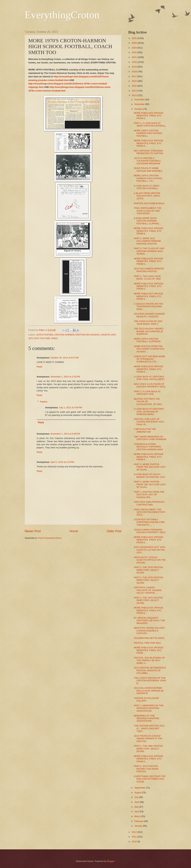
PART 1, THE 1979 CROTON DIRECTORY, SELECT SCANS (148, 600)
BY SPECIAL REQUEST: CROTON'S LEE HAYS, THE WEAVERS (149, 621)
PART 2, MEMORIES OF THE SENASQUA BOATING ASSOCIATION (149, 708)
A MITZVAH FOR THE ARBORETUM (145, 430)
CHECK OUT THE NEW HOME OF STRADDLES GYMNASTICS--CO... (149, 359)
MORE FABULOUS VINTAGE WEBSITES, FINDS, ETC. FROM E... (149, 116)
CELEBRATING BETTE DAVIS (149, 638)
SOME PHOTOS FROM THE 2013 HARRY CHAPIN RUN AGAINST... (149, 349)
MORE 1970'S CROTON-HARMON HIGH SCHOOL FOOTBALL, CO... (148, 178)
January (139, 826)
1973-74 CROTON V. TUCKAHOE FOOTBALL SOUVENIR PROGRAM (147, 161)
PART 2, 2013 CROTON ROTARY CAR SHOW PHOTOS (146, 769)
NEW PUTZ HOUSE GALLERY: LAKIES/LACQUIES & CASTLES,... (150, 631)
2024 (135, 48)
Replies (44, 402)
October (139, 109)
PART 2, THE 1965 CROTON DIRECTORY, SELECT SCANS (148, 749)
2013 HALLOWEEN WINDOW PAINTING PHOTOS (149, 270)
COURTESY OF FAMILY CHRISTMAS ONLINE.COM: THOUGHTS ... (149, 522)
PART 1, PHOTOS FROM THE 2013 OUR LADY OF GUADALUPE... (149, 495)
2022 (135, 52)
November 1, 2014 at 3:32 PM (65, 377)
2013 (135, 95)
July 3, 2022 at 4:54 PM (70, 408)
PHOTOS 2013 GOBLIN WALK (149, 203)
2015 (135, 86)
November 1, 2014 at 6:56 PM (65, 434)
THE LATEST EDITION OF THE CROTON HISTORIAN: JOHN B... (150, 681)
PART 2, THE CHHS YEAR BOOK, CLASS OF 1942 (147, 277)
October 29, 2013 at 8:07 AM (65, 358)
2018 (135, 72)
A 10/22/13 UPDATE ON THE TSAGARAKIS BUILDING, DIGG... (148, 306)
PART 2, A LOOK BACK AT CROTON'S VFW (147, 393)
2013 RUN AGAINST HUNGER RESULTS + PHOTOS (149, 315)
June (137, 802)
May (137, 807)
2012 (135, 832)
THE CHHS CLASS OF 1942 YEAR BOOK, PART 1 (148, 323)
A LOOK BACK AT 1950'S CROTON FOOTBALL (147, 187)
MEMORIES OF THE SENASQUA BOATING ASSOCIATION (146, 718)
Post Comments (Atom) (50, 538)
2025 (135, 43)
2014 (135, 91)
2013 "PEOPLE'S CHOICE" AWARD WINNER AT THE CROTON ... (148, 739)
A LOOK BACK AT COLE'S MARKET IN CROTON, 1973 (149, 476)
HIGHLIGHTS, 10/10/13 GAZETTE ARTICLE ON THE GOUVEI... (150, 560)
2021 (135, 57)
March (138, 816)
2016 (135, 81)
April (137, 811)
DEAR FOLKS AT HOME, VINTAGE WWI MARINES (148, 169)
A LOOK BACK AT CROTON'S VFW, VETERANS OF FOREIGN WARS (149, 412)
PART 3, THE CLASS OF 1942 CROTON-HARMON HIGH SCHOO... (149, 251)
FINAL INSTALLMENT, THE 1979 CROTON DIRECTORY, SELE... (150, 512)
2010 (135, 842)
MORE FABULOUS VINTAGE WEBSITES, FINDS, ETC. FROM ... (149, 650)
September (140, 788)
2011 (135, 837)
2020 (135, 62)
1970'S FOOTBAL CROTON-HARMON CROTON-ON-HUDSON (68, 335)
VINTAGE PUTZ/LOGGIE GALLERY (146, 699)
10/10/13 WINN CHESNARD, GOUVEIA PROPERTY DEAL (150, 531)
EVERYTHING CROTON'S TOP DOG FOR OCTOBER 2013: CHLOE (150, 779)
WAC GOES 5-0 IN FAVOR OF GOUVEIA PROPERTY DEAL (150, 385)
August (138, 793)
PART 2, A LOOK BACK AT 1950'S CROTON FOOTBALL (150, 124)
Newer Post (33, 531)
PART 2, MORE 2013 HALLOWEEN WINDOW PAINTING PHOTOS (147, 241)
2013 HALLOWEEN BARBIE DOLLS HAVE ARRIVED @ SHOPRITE (149, 691)
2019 (135, 67)
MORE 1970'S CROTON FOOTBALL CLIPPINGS (147, 340)
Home (74, 531)
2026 (135, 38)
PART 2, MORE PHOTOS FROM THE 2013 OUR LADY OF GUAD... (150, 484)
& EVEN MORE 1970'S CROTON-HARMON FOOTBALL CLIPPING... (147, 221)
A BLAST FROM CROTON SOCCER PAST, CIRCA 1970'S (147, 196)
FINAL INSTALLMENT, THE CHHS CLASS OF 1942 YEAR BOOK (148, 211)
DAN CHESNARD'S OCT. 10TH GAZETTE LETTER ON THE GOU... (150, 550)
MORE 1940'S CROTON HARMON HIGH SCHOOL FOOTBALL (148, 133)
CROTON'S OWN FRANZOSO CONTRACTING (149, 503)
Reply (39, 367)
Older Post (114, 531)
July (137, 797)
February (139, 821)
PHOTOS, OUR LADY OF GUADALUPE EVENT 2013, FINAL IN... (149, 422)
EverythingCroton (62, 15)
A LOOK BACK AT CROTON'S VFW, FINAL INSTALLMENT (149, 378)
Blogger (111, 861)
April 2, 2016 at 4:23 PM (62, 462)
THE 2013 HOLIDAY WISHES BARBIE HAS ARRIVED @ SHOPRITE (149, 331)
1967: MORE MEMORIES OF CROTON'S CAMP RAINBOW (150, 438)
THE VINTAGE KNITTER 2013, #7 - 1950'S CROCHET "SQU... (149, 728)
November (140, 104)
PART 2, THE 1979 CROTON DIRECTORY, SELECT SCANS (148, 580)
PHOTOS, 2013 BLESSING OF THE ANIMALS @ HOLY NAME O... (149, 660)
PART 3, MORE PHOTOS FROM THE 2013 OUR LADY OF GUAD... (150, 467)
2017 (135, 76)
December (140, 99)
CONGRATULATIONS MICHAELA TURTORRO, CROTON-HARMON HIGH (148, 447)
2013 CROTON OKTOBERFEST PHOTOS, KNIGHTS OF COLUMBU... (150, 670)
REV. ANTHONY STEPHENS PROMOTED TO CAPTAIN (148, 152)
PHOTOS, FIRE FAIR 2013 (147, 643)
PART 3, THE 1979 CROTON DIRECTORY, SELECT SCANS (148, 570)
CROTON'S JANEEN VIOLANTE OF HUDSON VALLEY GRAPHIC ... (148, 590)
